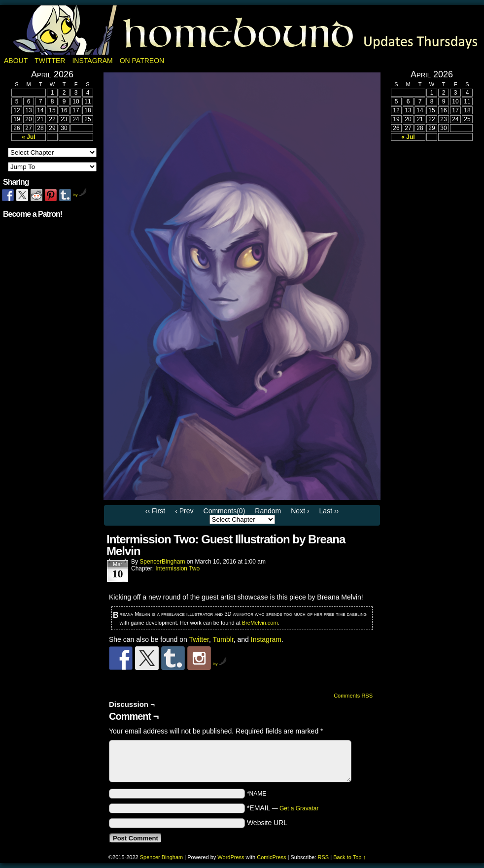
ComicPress (271, 857)
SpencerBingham (162, 562)
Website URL (267, 823)
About (16, 61)
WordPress (231, 857)
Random (268, 511)
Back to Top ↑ (349, 857)
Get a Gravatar (299, 808)
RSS (324, 857)
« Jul (28, 137)
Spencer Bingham (161, 857)
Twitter (50, 61)
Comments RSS (353, 696)
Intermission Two (177, 568)
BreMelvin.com (260, 623)
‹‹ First (155, 511)
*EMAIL (283, 808)
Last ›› (329, 511)
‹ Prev (184, 511)
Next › (300, 511)
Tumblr (223, 639)
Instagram (92, 61)
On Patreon (142, 61)
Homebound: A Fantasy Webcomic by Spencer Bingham (242, 30)
